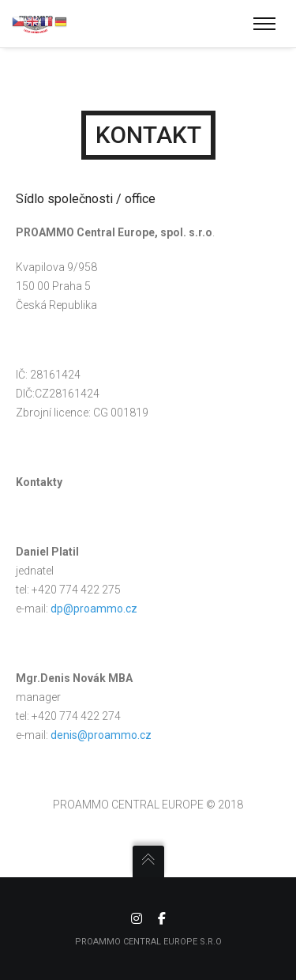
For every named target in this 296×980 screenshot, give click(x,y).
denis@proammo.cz (101, 735)
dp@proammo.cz (94, 609)
